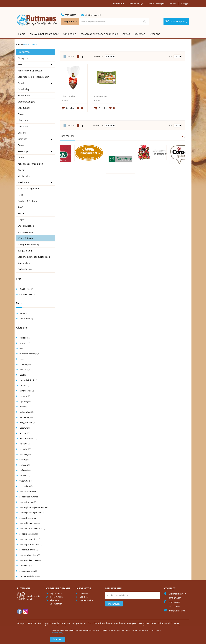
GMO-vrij (24, 370)
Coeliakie (84, 597)
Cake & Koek (143, 623)
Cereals (154, 623)
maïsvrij (23, 407)
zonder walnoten (27, 571)
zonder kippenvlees (28, 523)
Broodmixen (113, 623)
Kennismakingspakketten (45, 623)
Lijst (83, 57)
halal (22, 375)
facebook (19, 612)
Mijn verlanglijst (137, 3)
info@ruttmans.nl (93, 15)
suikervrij (24, 465)
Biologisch (22, 623)
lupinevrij (24, 401)
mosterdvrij (25, 417)
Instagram (25, 612)
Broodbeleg (100, 623)
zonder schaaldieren (29, 555)
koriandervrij (25, 391)
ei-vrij (22, 348)
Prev (183, 137)
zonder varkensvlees (29, 560)
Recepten (140, 34)
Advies (126, 34)
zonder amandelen (28, 491)
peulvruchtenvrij (27, 438)
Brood (91, 623)
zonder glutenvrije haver (30, 513)
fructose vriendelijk (28, 354)
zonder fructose (27, 502)
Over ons (155, 34)
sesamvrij (24, 454)
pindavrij (23, 444)
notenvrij (24, 428)
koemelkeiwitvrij (27, 380)
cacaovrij (23, 343)
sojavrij (23, 460)
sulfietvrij (24, 470)
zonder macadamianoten (31, 528)
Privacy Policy (57, 633)
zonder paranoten (28, 534)
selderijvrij (24, 449)
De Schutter (25, 319)
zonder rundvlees (27, 550)
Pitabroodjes (101, 96)
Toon (170, 56)
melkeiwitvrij (25, 412)
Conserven (175, 623)
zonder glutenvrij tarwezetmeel (34, 507)
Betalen (173, 3)
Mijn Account (56, 593)
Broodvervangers (128, 623)
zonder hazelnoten (28, 518)
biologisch (24, 338)
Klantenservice (86, 600)
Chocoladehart (69, 96)
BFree (22, 313)
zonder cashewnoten (29, 497)
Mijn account (119, 3)
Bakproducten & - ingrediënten (72, 623)
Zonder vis (24, 566)
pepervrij (24, 433)
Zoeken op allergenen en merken (99, 34)
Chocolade (164, 623)
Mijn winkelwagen (157, 3)
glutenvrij (24, 364)
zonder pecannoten (28, 539)
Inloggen (185, 3)
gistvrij (22, 359)
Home (19, 44)
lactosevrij (24, 396)
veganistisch (25, 481)
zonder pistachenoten (29, 544)
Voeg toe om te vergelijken (82, 108)
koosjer (23, 385)
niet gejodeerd (26, 423)
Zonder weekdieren (28, 576)
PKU (30, 623)
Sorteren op (99, 56)
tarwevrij (23, 476)
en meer (26, 294)
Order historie (56, 597)
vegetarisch (25, 486)
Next (185, 137)
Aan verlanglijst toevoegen (78, 108)
